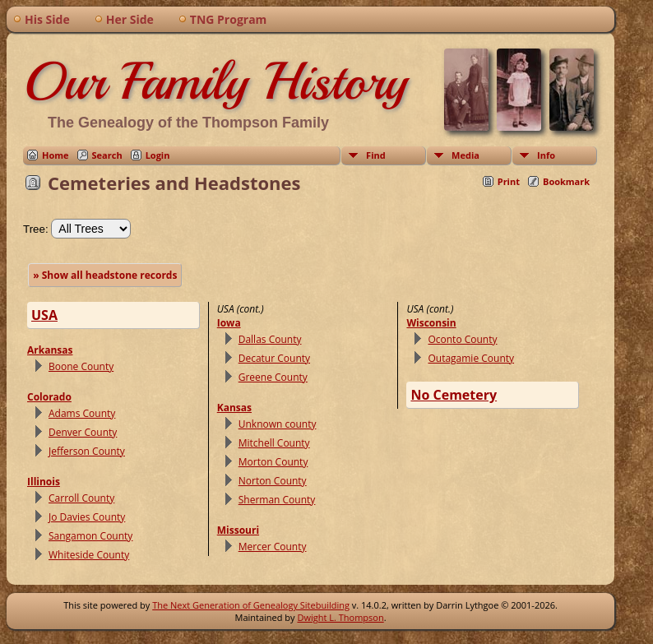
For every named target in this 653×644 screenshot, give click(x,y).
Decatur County (274, 358)
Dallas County (270, 339)
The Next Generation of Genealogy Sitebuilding (251, 605)
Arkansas (50, 350)
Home (56, 155)
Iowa (229, 323)
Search (107, 155)
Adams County (82, 413)
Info (546, 155)
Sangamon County (90, 536)
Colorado (49, 397)
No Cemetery (454, 395)
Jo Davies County (87, 517)
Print (509, 181)
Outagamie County (471, 358)
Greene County (273, 377)
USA (44, 315)
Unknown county (278, 424)
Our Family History (215, 81)
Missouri (238, 530)
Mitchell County (274, 443)
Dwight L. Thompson (340, 617)
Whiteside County (89, 555)
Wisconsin (431, 323)
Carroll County (81, 498)
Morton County (273, 462)
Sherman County (277, 500)
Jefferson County (87, 451)
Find (376, 155)
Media (465, 155)
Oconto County (462, 339)
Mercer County (273, 547)
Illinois (44, 482)
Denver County (83, 432)
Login (158, 155)
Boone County (81, 366)
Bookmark (566, 181)
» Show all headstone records (105, 275)
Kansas (234, 408)
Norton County (273, 481)
